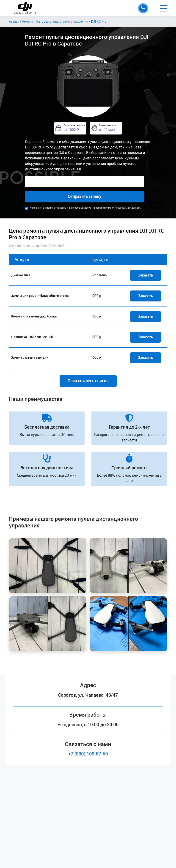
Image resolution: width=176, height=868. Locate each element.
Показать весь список (88, 381)
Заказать (146, 275)
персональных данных (127, 208)
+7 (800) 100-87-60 (88, 754)
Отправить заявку (85, 196)
